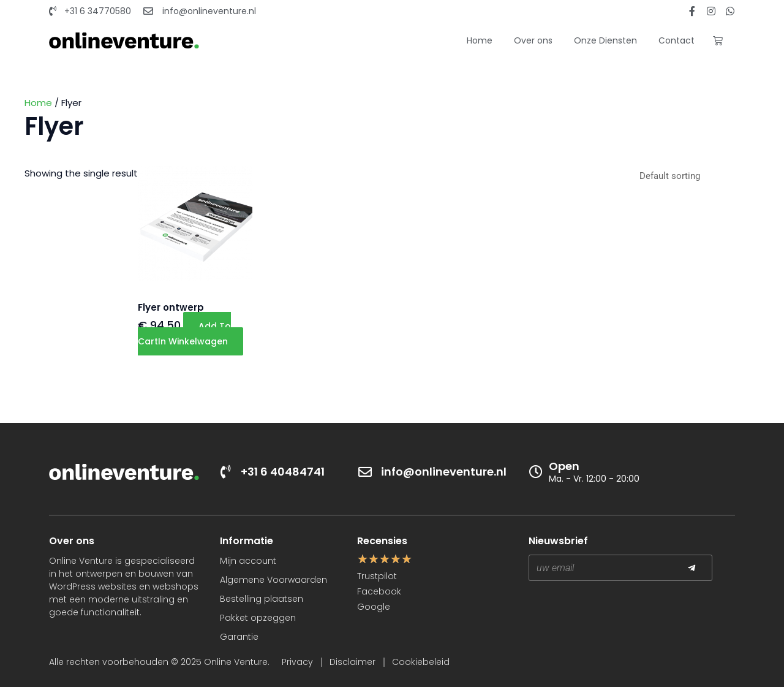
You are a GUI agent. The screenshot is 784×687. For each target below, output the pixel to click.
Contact (677, 40)
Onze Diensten (605, 40)
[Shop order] (696, 177)
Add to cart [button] (184, 334)
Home (480, 40)
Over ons (533, 40)
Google (374, 607)
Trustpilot (377, 576)
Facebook (379, 591)
